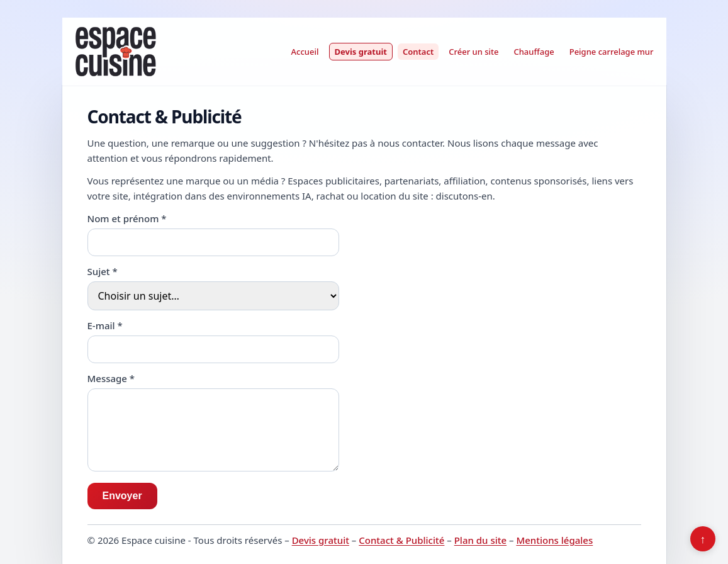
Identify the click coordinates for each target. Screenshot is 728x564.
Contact (418, 52)
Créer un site (473, 52)
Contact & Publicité (401, 540)
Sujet (103, 271)
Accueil (305, 52)
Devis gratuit (361, 52)
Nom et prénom (127, 218)
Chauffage (534, 52)
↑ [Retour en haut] (703, 539)
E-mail (105, 325)
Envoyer (122, 496)
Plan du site (480, 540)
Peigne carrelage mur (612, 52)
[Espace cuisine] (115, 52)
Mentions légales (554, 540)
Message (111, 378)
